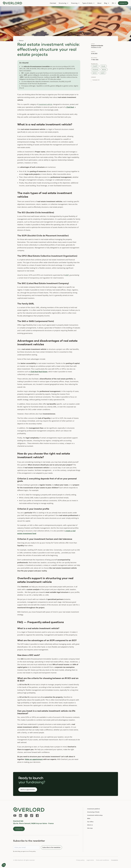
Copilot (102, 73)
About (99, 3)
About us (90, 825)
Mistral (104, 70)
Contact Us (123, 3)
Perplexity (95, 70)
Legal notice (90, 860)
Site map (90, 828)
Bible (89, 818)
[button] (64, 3)
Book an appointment (28, 790)
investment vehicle (45, 104)
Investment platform (94, 809)
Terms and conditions (102, 860)
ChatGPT (95, 66)
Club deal (53, 3)
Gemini (95, 73)
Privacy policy (80, 860)
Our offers (90, 822)
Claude (103, 66)
